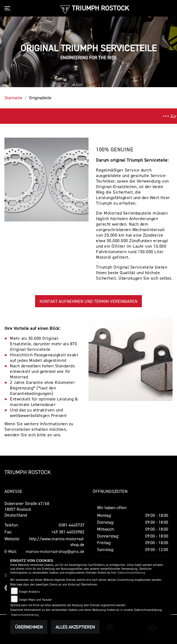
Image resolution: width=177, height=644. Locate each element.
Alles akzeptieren (75, 627)
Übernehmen (29, 627)
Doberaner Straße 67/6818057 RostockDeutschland (27, 509)
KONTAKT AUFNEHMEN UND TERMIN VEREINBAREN (88, 301)
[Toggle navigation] (9, 8)
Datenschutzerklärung (131, 573)
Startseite (13, 98)
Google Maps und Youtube (35, 600)
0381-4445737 (71, 525)
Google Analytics (29, 592)
